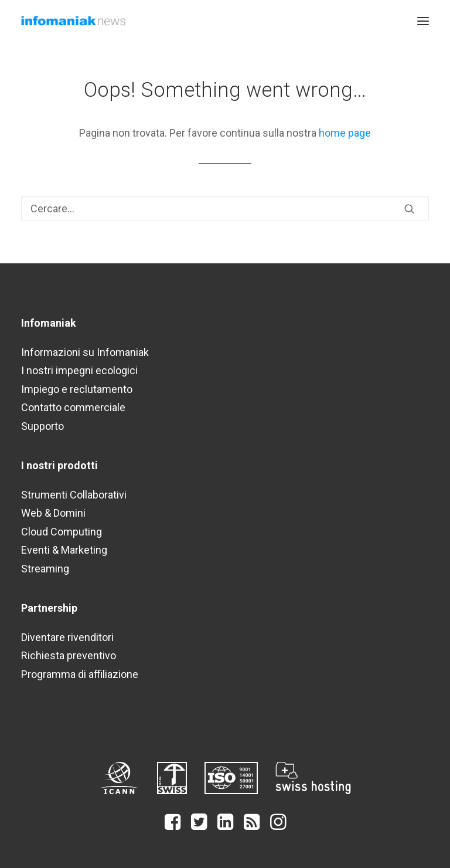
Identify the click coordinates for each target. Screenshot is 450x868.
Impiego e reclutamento (77, 389)
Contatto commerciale (73, 407)
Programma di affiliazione (80, 674)
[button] (423, 21)
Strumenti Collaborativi (74, 495)
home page (345, 133)
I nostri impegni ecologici (79, 370)
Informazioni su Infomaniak (85, 352)
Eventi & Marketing (64, 550)
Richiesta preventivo (69, 655)
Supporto (42, 426)
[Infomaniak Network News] (73, 21)
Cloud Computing (62, 532)
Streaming (45, 569)
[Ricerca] (225, 208)
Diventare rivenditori (67, 637)
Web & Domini (53, 513)
